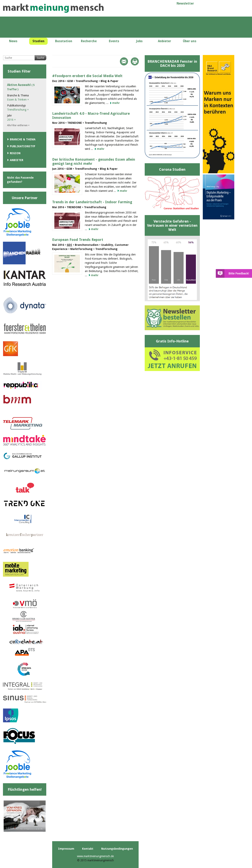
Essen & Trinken (18, 100)
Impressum (66, 849)
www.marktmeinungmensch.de (95, 856)
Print (135, 61)
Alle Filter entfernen (18, 125)
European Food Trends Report (78, 240)
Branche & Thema (23, 139)
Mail (124, 61)
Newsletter (185, 3)
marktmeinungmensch (53, 8)
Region (15, 153)
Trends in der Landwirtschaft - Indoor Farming (92, 202)
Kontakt (88, 849)
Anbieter (17, 160)
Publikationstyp (23, 146)
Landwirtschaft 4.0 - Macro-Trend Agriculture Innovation (91, 116)
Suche (40, 58)
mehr (116, 103)
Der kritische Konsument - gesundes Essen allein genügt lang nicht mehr (94, 161)
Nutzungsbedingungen (117, 849)
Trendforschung (18, 110)
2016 (11, 120)
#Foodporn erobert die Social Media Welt (87, 76)
